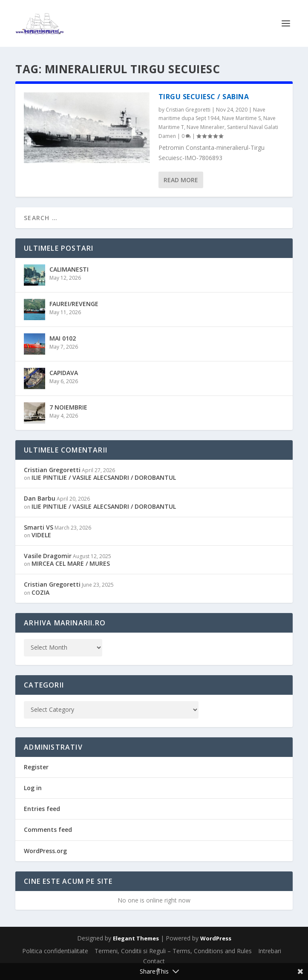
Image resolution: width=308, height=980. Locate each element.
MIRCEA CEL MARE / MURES (71, 563)
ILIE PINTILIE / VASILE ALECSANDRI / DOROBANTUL (104, 477)
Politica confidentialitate (55, 951)
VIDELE (41, 535)
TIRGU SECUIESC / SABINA (204, 97)
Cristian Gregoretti (188, 110)
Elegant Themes (136, 938)
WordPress (216, 938)
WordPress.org (45, 851)
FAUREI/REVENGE (74, 304)
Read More (181, 180)
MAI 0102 (63, 338)
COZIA (40, 592)
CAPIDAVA (64, 373)
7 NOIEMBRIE (68, 407)
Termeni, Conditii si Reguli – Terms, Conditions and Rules (173, 951)
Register (36, 767)
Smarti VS (39, 527)
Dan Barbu (40, 498)
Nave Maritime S (241, 118)
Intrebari (270, 951)
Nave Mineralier (206, 127)
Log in (33, 788)
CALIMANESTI (69, 269)
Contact (154, 961)
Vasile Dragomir (48, 556)
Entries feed (42, 809)
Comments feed (48, 830)
